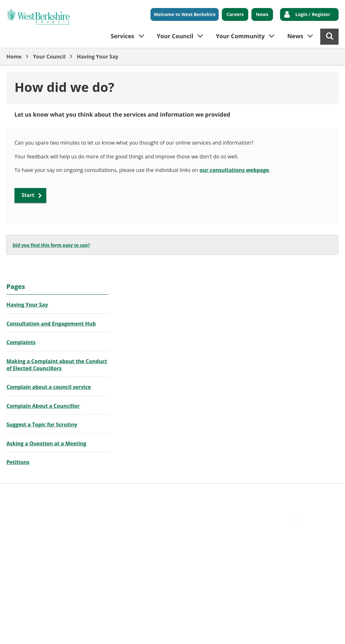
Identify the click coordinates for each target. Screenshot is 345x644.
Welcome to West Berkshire (185, 14)
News (262, 14)
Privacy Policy (187, 494)
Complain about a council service (49, 387)
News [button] (295, 36)
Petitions (18, 462)
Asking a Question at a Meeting (46, 443)
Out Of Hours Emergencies (132, 494)
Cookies (84, 494)
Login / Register (313, 14)
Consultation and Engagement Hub (51, 324)
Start (28, 195)
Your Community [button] (240, 36)
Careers (235, 14)
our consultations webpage (234, 170)
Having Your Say (98, 57)
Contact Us (55, 494)
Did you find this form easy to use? (51, 245)
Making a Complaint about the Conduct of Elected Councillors (57, 365)
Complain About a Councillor (43, 406)
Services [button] (122, 36)
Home (14, 57)
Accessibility (21, 494)
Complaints (21, 342)
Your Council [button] (175, 36)
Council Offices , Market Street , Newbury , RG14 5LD (69, 501)
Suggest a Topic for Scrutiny (42, 425)
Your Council (49, 57)
